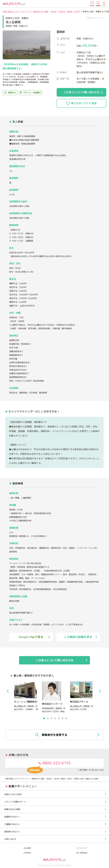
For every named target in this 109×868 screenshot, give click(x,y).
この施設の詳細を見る (80, 637)
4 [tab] (55, 719)
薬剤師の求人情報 (41, 11)
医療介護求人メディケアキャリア (16, 11)
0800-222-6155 (49, 764)
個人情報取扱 (82, 853)
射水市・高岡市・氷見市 (70, 11)
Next (101, 691)
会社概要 (27, 848)
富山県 (54, 11)
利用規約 (27, 853)
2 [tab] (48, 719)
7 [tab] (66, 719)
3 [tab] (52, 719)
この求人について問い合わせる (83, 92)
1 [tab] (44, 719)
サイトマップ (82, 848)
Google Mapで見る (34, 637)
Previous (8, 691)
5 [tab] (59, 719)
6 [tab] (63, 719)
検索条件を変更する (67, 735)
